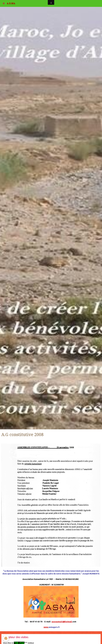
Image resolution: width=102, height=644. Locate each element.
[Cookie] (6, 638)
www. (46, 627)
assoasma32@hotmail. (62, 622)
